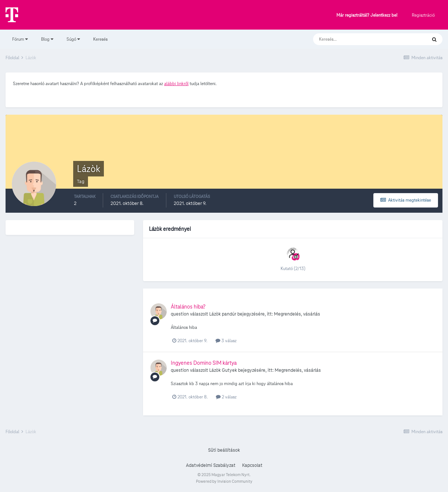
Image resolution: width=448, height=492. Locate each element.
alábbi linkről (176, 83)
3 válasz (226, 341)
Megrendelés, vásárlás (297, 314)
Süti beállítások (224, 450)
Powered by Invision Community (224, 481)
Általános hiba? (188, 307)
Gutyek (229, 370)
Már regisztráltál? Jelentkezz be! (367, 15)
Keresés (100, 39)
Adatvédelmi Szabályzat (211, 465)
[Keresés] (362, 39)
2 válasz (226, 397)
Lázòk (215, 314)
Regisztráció (423, 15)
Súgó (73, 39)
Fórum (20, 39)
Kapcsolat (252, 465)
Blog (47, 39)
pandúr (229, 314)
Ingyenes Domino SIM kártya (204, 363)
